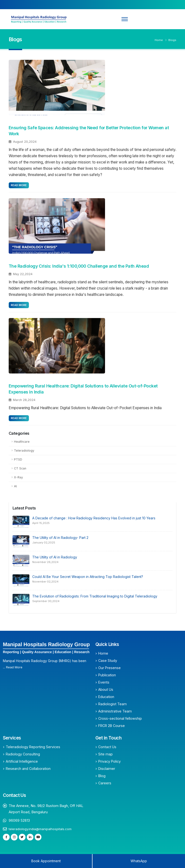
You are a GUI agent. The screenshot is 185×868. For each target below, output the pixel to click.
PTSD (18, 459)
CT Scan (20, 468)
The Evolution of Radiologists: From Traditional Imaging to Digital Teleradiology (95, 596)
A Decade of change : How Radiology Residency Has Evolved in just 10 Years (94, 518)
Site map (106, 754)
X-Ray (18, 477)
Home (159, 40)
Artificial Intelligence (22, 761)
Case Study (108, 661)
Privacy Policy (109, 761)
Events (104, 682)
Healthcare (22, 442)
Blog (102, 776)
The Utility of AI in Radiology (55, 557)
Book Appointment (46, 861)
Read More (19, 185)
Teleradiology (24, 451)
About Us (106, 689)
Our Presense (109, 668)
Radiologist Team (112, 704)
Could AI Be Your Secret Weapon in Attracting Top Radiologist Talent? (88, 577)
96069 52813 (19, 820)
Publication (107, 675)
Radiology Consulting (23, 754)
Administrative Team (115, 711)
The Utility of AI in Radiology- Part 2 (60, 538)
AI (15, 486)
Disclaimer (107, 769)
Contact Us (107, 747)
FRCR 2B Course (112, 726)
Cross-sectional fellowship (120, 718)
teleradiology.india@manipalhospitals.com (41, 829)
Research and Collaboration (28, 769)
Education (106, 697)
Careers (105, 783)
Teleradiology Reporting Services (33, 747)
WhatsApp (139, 861)
